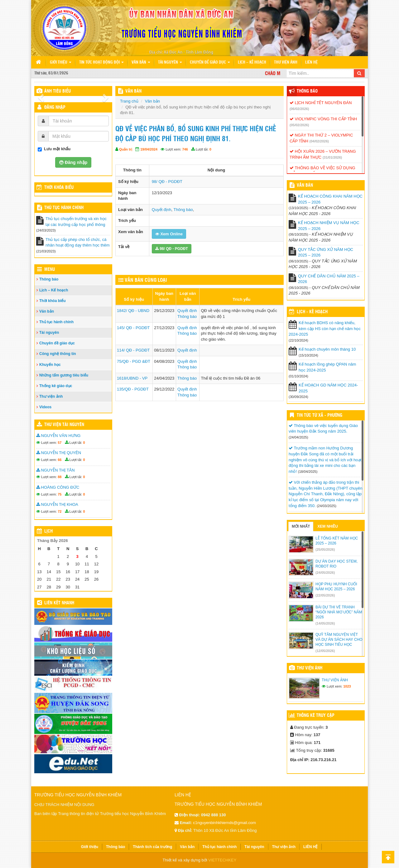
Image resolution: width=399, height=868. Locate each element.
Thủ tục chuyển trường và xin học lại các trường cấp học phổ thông (76, 222)
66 (60, 460)
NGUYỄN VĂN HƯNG (58, 436)
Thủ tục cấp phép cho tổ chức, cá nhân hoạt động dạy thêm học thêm (78, 242)
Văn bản (141, 62)
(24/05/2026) (325, 573)
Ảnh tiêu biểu (58, 91)
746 (185, 149)
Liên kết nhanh (59, 603)
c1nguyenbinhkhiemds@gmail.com (224, 823)
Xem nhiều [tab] (328, 526)
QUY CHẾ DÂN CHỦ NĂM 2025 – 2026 (329, 279)
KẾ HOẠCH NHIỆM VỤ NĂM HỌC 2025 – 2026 (329, 226)
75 (60, 494)
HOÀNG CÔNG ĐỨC (58, 487)
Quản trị (126, 149)
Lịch (48, 531)
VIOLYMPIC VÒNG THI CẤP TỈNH (323, 119)
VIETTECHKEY (222, 860)
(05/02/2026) (299, 125)
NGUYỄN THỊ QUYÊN (59, 453)
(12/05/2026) (325, 651)
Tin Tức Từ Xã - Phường (320, 415)
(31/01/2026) (332, 157)
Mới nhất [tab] (301, 526)
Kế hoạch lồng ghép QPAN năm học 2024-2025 (327, 367)
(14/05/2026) (325, 623)
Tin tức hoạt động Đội (101, 62)
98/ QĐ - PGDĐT (167, 182)
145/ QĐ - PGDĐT (133, 328)
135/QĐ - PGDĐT (133, 389)
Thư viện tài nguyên (64, 425)
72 (60, 511)
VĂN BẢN (133, 91)
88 (60, 477)
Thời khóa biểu (53, 301)
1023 (347, 686)
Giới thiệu (61, 62)
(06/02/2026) (299, 109)
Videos (45, 407)
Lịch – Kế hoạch (252, 62)
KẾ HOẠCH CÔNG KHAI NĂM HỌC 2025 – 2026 (330, 199)
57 (60, 443)
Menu (50, 270)
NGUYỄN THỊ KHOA (57, 504)
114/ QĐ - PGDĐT (133, 350)
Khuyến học (50, 365)
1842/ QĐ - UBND (133, 311)
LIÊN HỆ (311, 62)
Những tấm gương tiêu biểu (64, 375)
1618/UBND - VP (132, 378)
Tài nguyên (170, 62)
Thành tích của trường (152, 847)
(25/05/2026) (325, 549)
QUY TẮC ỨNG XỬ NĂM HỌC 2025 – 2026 (326, 252)
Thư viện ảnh (286, 62)
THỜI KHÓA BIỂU (59, 188)
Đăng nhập (55, 108)
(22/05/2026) (325, 595)
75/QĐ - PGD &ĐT (134, 361)
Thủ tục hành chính (64, 208)
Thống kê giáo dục (56, 386)
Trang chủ (129, 101)
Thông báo (49, 279)
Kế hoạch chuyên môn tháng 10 (327, 349)
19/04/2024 (149, 149)
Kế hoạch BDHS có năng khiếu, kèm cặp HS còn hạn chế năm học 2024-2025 (325, 328)
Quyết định (162, 210)
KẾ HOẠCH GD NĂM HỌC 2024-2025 (328, 388)
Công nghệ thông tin (58, 354)
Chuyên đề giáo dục (210, 62)
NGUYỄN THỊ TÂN (55, 470)
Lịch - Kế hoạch (312, 312)
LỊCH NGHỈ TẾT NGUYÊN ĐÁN (321, 103)
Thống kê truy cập (316, 716)
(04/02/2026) (319, 141)
